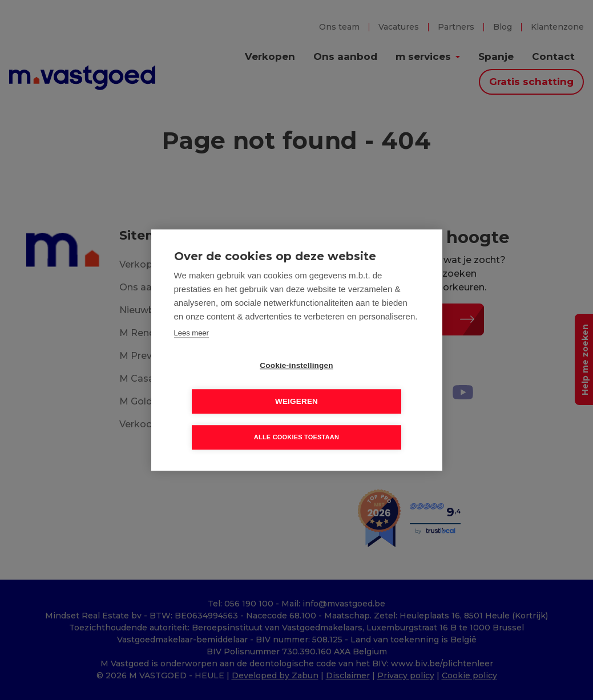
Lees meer (191, 351)
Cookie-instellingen (231, 384)
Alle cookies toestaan (296, 419)
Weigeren (362, 384)
